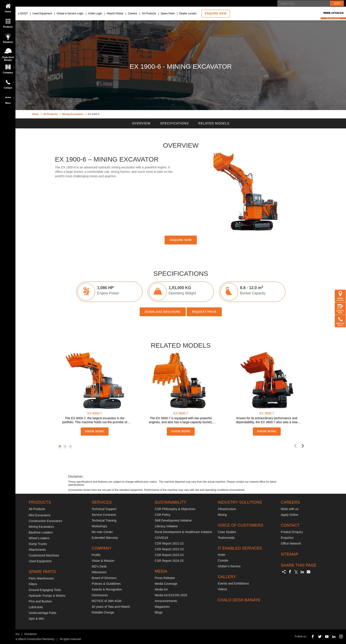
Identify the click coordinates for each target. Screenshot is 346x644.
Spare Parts (168, 13)
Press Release (165, 578)
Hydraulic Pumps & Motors (47, 596)
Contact (9, 83)
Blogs (159, 612)
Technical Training (104, 520)
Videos (223, 589)
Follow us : (301, 636)
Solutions (8, 37)
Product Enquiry (292, 532)
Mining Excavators (73, 114)
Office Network (291, 543)
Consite (223, 560)
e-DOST (23, 13)
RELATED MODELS (214, 123)
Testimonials (226, 538)
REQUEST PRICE (204, 312)
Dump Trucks (38, 544)
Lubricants (36, 607)
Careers (133, 13)
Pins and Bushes (40, 601)
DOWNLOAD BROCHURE (163, 312)
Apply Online (289, 515)
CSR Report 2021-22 (169, 543)
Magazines (162, 607)
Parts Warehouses (41, 578)
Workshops (100, 526)
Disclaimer (31, 634)
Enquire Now (340, 309)
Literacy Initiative (166, 526)
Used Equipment (42, 13)
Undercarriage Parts (42, 613)
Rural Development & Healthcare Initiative (183, 532)
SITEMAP (289, 554)
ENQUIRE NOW (181, 240)
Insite (221, 555)
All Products (149, 13)
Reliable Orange (103, 612)
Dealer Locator (188, 13)
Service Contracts (104, 515)
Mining (222, 515)
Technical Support (104, 509)
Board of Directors (104, 578)
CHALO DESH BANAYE (239, 600)
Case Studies (227, 532)
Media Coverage (166, 584)
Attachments (37, 550)
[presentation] (295, 446)
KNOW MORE (95, 431)
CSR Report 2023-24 (169, 555)
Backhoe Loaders (41, 532)
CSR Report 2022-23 (169, 549)
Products (8, 22)
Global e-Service (229, 566)
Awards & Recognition (107, 589)
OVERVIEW (141, 123)
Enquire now (216, 13)
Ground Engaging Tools (45, 590)
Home (8, 7)
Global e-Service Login (70, 13)
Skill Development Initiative (173, 520)
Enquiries (287, 538)
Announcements (166, 601)
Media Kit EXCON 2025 (171, 595)
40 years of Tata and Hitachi (111, 607)
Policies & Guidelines (106, 584)
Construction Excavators (45, 521)
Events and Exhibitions (233, 583)
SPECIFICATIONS (175, 123)
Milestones (99, 572)
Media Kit (161, 589)
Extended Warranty (105, 538)
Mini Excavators (40, 515)
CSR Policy (163, 515)
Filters (33, 584)
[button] (60, 446)
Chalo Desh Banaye (9, 53)
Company (9, 68)
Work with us (290, 509)
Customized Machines (44, 555)
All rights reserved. (71, 639)
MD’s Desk (99, 566)
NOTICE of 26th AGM (107, 601)
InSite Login (95, 13)
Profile (96, 555)
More (9, 98)
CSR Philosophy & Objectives (175, 509)
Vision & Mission (103, 561)
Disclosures (100, 595)
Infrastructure (227, 509)
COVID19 (161, 538)
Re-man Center (102, 532)
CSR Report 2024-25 (169, 561)
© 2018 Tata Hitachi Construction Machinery (29, 639)
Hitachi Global (115, 13)
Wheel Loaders (39, 538)
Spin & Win (36, 619)
